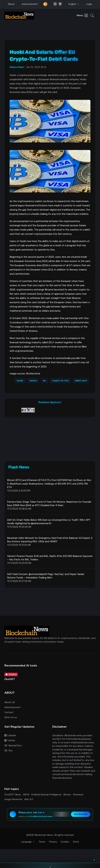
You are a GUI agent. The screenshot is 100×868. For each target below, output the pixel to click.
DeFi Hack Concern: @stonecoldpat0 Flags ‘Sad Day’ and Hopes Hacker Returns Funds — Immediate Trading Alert (46, 576)
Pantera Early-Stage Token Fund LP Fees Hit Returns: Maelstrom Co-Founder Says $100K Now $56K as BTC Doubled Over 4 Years (49, 504)
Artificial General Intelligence (46, 795)
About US (10, 702)
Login (89, 4)
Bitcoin (67, 795)
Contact (9, 712)
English (73, 4)
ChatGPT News (13, 795)
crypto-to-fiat (60, 381)
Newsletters (13, 746)
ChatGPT (10, 679)
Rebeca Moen (17, 67)
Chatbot (11, 674)
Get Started (81, 814)
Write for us (11, 717)
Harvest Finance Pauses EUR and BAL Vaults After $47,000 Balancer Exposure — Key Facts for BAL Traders (50, 558)
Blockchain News (44, 835)
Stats (76, 842)
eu (44, 381)
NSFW (26, 795)
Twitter (10, 740)
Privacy (53, 842)
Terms (42, 842)
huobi (20, 381)
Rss (9, 751)
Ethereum (78, 795)
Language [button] (27, 842)
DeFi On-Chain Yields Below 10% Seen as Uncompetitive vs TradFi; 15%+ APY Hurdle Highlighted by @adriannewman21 (49, 522)
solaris (33, 381)
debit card (81, 381)
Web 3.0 (29, 799)
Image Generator (13, 799)
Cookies (65, 842)
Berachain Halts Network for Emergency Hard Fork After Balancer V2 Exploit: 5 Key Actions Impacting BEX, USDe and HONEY (50, 540)
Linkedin (10, 735)
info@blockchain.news (41, 816)
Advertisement (30, 4)
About (11, 4)
